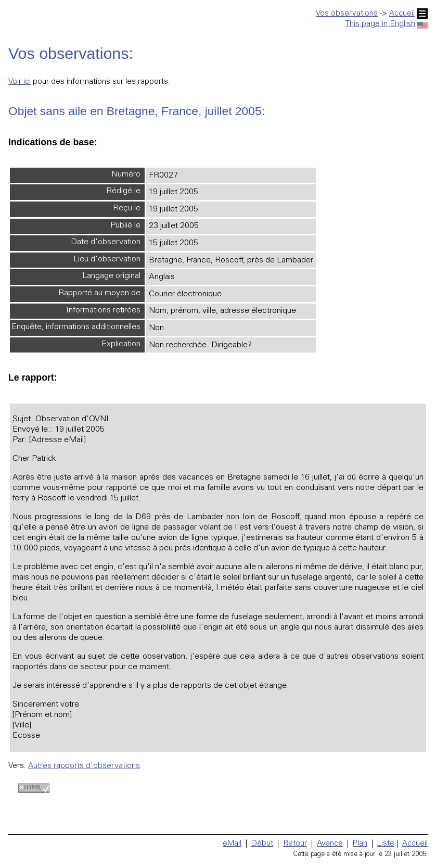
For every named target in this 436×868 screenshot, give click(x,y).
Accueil (408, 14)
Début (262, 844)
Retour (295, 844)
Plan (360, 844)
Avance (330, 844)
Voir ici (20, 82)
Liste (386, 844)
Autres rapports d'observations (84, 766)
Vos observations (347, 14)
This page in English (386, 24)
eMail (232, 844)
